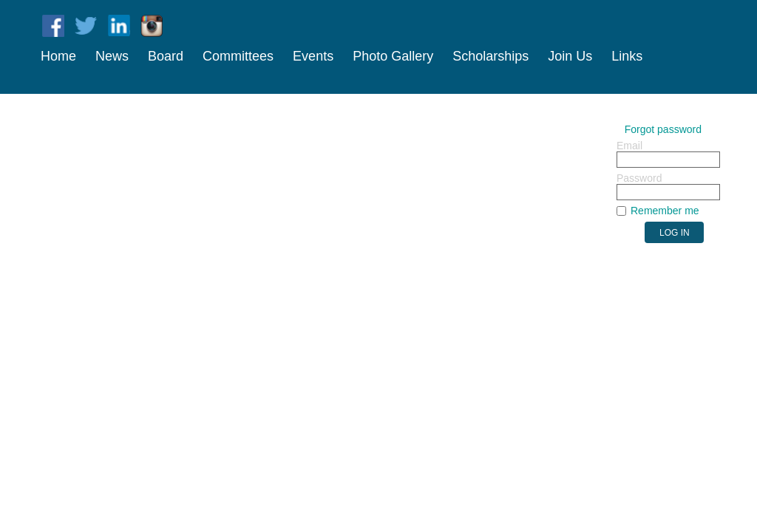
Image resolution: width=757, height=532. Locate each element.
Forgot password (663, 129)
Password (639, 178)
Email (629, 146)
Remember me (665, 211)
